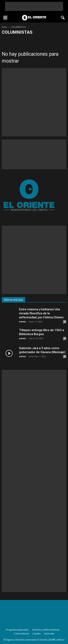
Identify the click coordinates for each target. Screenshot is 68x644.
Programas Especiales (17, 630)
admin (23, 322)
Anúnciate (49, 634)
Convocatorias (21, 634)
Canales (37, 634)
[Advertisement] (34, 6)
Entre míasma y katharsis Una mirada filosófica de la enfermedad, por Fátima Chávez (41, 313)
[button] (63, 18)
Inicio (5, 27)
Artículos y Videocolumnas (46, 630)
